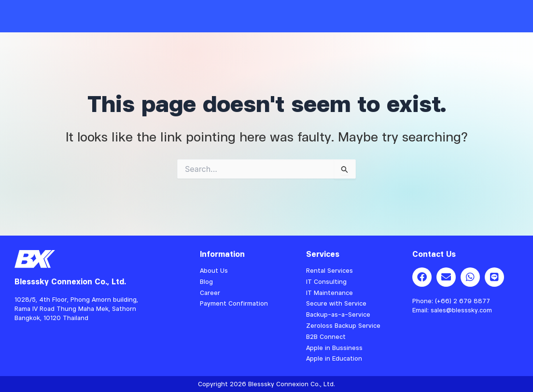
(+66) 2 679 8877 (463, 301)
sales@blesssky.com (461, 310)
